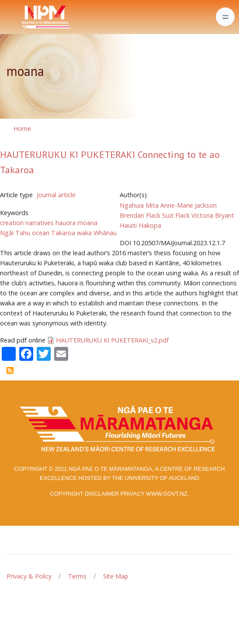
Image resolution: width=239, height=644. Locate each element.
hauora (66, 223)
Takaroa (63, 233)
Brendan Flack (140, 215)
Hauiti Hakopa (140, 225)
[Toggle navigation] (225, 17)
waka (84, 233)
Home (22, 128)
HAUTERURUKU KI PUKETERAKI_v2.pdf (112, 340)
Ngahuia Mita (139, 205)
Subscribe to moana (10, 370)
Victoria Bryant (213, 215)
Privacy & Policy (29, 576)
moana (87, 223)
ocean (41, 233)
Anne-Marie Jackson (189, 205)
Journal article (56, 195)
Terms (77, 576)
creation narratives (27, 223)
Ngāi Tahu (15, 233)
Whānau (105, 233)
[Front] (24, 17)
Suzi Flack (176, 215)
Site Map (116, 576)
